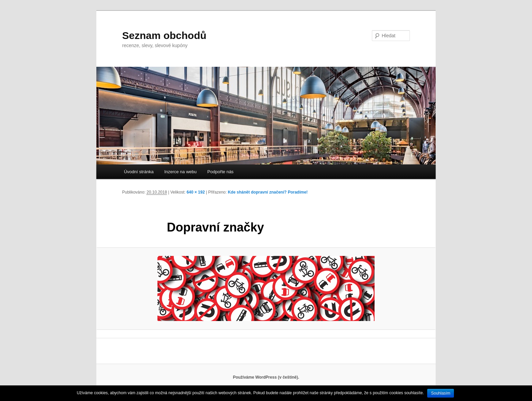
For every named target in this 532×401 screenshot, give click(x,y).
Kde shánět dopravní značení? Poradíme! (268, 192)
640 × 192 (196, 192)
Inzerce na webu (180, 172)
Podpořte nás (220, 172)
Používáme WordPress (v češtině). (266, 377)
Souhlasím (441, 393)
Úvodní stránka (139, 172)
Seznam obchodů (164, 35)
